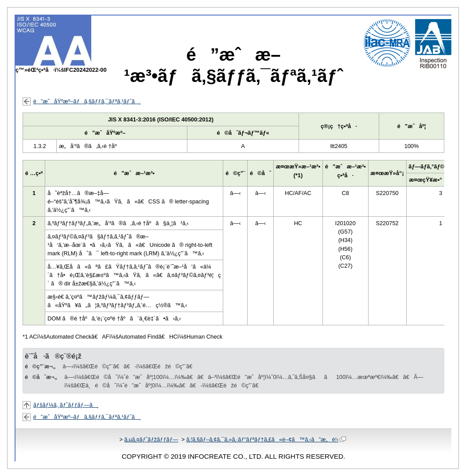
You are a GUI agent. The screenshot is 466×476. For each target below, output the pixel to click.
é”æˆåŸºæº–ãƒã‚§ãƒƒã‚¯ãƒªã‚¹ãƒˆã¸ (87, 101)
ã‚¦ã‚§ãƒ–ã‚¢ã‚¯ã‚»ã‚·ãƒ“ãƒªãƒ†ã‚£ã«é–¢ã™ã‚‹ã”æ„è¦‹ (266, 439)
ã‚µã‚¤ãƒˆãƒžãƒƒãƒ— (151, 439)
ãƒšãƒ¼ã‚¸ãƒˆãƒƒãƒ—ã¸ (66, 405)
